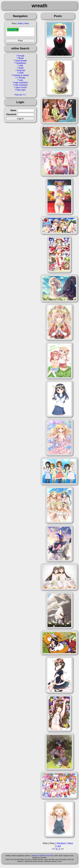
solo (21, 80)
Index (20, 23)
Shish (42, 856)
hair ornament (21, 85)
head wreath (21, 61)
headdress (21, 63)
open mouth (21, 87)
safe (21, 66)
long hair (21, 70)
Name (13, 110)
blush (21, 68)
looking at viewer (21, 75)
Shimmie (34, 856)
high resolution (21, 83)
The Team (50, 856)
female (21, 56)
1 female (21, 78)
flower (21, 58)
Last (59, 846)
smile (21, 73)
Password (11, 114)
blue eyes (21, 90)
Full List (18, 95)
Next (27, 23)
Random (61, 843)
